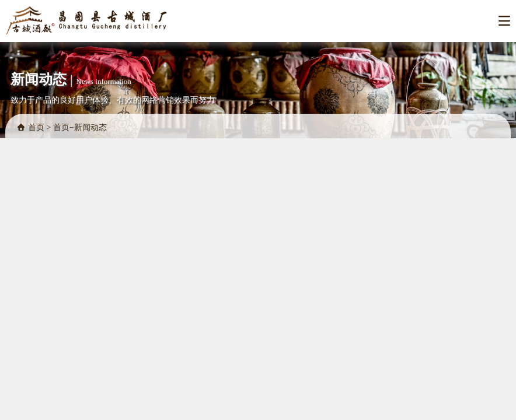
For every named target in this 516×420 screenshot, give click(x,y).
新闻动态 (90, 127)
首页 (36, 127)
